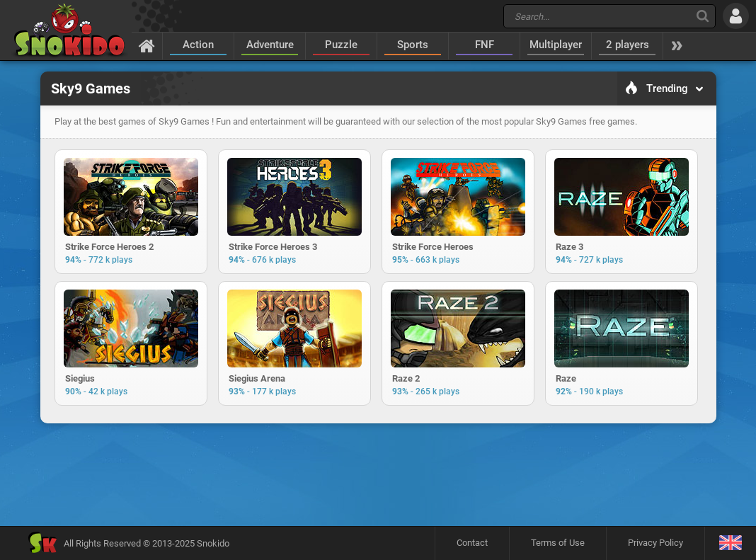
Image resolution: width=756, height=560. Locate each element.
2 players (628, 45)
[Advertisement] (378, 474)
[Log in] (736, 16)
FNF (485, 45)
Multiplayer (556, 45)
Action (198, 45)
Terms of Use (558, 543)
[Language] (730, 543)
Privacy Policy (655, 543)
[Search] (703, 16)
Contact (472, 543)
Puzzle (341, 45)
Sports (413, 45)
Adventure (270, 45)
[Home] (147, 45)
